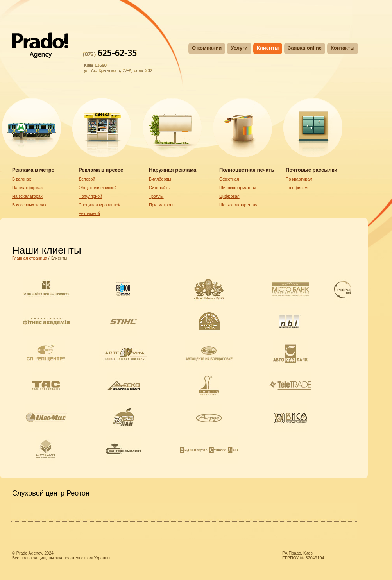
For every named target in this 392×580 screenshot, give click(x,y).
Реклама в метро (33, 170)
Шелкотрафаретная (238, 205)
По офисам (297, 188)
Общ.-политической (98, 188)
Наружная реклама (173, 170)
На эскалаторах (27, 196)
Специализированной (99, 205)
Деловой (87, 179)
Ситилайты (160, 188)
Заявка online (305, 48)
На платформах (27, 188)
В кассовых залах (29, 205)
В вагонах (21, 179)
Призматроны (162, 205)
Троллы (156, 196)
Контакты (343, 48)
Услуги (239, 48)
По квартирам (299, 179)
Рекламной (89, 213)
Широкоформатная (238, 188)
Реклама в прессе (101, 170)
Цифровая (229, 196)
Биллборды (160, 179)
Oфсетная (229, 179)
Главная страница (30, 258)
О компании (207, 48)
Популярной (90, 196)
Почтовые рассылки (311, 170)
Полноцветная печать (247, 170)
